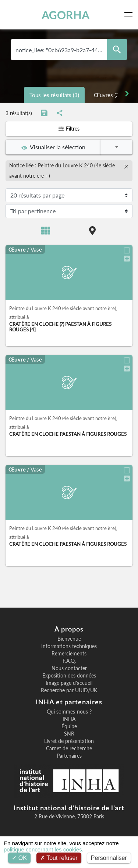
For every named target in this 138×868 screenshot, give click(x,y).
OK (19, 858)
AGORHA (66, 15)
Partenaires (69, 756)
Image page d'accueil (69, 683)
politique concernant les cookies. (44, 849)
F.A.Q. (69, 661)
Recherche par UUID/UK (69, 690)
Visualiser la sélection (53, 147)
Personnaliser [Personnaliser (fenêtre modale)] (109, 858)
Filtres (69, 129)
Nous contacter (69, 668)
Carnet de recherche (69, 748)
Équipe (69, 726)
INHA (69, 719)
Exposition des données (69, 676)
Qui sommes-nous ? (69, 712)
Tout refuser (59, 858)
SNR (69, 734)
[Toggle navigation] (130, 15)
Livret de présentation (69, 741)
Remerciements (69, 654)
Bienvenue (69, 639)
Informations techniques (69, 646)
